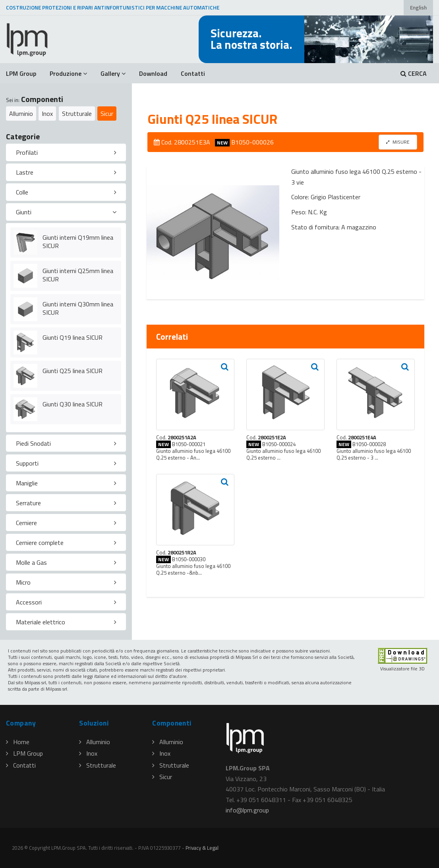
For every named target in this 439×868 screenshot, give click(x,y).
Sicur (107, 114)
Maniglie (27, 483)
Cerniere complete (40, 543)
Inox (47, 114)
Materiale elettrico (41, 622)
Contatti (193, 73)
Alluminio (21, 114)
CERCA (414, 73)
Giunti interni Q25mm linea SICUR (78, 275)
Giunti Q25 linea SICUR (73, 371)
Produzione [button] (68, 73)
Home (18, 742)
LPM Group (21, 73)
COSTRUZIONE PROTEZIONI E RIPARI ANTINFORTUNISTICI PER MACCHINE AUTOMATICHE (113, 8)
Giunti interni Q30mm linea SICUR (78, 308)
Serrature (28, 503)
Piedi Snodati (33, 443)
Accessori (29, 602)
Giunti (24, 212)
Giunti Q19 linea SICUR (73, 337)
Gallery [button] (113, 73)
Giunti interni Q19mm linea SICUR (78, 242)
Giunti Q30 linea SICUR (73, 404)
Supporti (27, 463)
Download (153, 73)
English (418, 8)
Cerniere (26, 523)
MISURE (398, 142)
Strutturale (77, 114)
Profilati (27, 152)
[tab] (66, 152)
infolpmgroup (247, 810)
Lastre (25, 172)
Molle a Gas (31, 562)
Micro (23, 582)
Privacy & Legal (202, 848)
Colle (22, 192)
